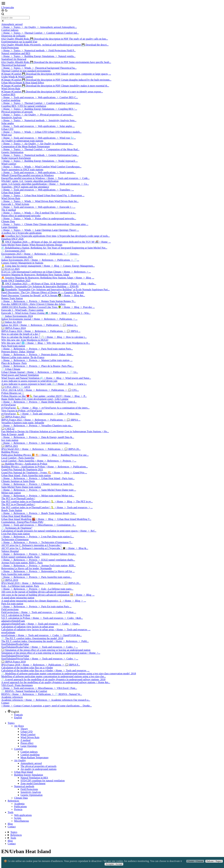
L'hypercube (8, 7)
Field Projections (29, 789)
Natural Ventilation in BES (34, 778)
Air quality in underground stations (39, 769)
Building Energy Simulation (29, 775)
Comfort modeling (30, 755)
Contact (12, 827)
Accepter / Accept (114, 864)
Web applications (23, 815)
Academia (19, 804)
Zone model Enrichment (33, 783)
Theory (24, 729)
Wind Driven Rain (30, 737)
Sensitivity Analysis (31, 792)
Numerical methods (24, 786)
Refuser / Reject (214, 861)
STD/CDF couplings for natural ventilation (43, 781)
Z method (25, 740)
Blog (10, 824)
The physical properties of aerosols (38, 766)
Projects (18, 809)
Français (18, 715)
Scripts (18, 818)
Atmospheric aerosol (31, 763)
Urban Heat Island (23, 772)
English (18, 718)
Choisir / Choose (195, 861)
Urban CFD (27, 732)
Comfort (18, 749)
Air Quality (20, 760)
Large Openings (29, 746)
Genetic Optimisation (31, 795)
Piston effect (27, 743)
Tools (10, 812)
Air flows (19, 726)
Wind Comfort (28, 734)
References (13, 801)
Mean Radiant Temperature (35, 758)
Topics (11, 723)
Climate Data (21, 798)
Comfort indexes (29, 752)
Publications (20, 806)
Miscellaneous (21, 821)
